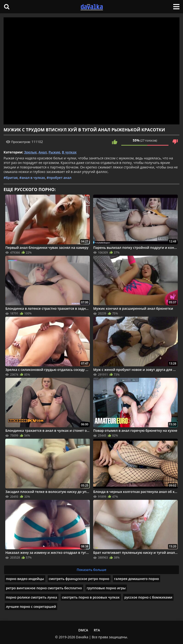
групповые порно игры (106, 588)
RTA (97, 630)
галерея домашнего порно (137, 579)
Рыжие (54, 152)
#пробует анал (59, 178)
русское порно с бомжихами (148, 597)
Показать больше (92, 570)
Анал (43, 152)
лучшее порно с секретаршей (31, 607)
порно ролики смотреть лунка (32, 597)
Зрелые (30, 152)
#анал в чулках (32, 178)
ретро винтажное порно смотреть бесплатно (44, 588)
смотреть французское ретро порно (79, 579)
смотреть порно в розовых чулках (91, 597)
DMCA (83, 630)
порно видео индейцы (25, 579)
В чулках (69, 152)
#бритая (11, 178)
